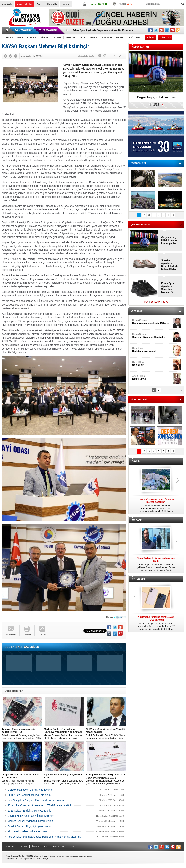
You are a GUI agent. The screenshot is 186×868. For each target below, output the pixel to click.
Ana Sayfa (7, 4)
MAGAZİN (137, 520)
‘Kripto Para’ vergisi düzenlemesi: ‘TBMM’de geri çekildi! (40, 805)
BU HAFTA (155, 302)
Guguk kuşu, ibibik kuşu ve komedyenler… (156, 98)
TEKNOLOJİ (138, 579)
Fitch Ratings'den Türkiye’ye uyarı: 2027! (31, 831)
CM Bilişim (44, 859)
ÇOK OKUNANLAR (141, 225)
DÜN (146, 302)
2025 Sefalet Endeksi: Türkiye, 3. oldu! (30, 811)
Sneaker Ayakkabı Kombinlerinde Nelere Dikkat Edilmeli (170, 265)
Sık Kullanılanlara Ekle (54, 847)
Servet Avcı (152, 350)
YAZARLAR (137, 311)
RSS (72, 847)
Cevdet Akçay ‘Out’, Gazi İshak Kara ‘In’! (31, 816)
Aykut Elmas (152, 378)
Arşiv (39, 4)
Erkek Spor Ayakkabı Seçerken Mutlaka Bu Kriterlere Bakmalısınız (169, 288)
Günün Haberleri (24, 4)
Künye (24, 847)
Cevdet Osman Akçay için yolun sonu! (29, 826)
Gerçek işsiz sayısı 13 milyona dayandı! (31, 790)
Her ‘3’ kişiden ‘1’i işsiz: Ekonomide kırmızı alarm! (36, 800)
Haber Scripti (32, 859)
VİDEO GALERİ (139, 400)
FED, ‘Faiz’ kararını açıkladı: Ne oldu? (29, 795)
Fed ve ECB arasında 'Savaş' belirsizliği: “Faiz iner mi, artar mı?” (45, 837)
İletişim (35, 847)
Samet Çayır (152, 364)
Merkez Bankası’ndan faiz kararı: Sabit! (30, 821)
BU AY (165, 302)
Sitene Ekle (52, 4)
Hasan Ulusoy (152, 336)
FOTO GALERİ (138, 163)
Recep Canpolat (152, 322)
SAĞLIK (136, 461)
